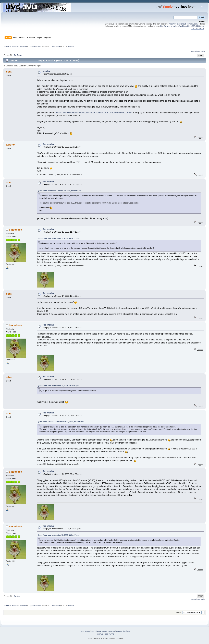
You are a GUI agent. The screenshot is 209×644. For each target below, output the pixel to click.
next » (203, 51)
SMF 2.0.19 (86, 631)
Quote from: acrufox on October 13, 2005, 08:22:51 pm (59, 191)
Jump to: (179, 612)
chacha (46, 71)
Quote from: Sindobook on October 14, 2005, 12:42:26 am (61, 422)
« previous (195, 51)
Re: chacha (48, 144)
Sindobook (56, 46)
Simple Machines (108, 631)
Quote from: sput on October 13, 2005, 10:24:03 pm (58, 386)
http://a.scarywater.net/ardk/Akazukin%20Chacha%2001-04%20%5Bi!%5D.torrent (94, 113)
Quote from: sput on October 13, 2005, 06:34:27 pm (58, 238)
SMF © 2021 (96, 631)
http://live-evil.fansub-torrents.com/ (183, 24)
